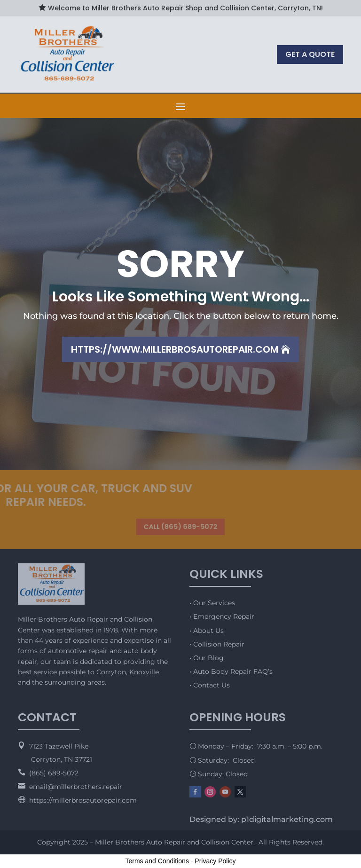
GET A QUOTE (310, 54)
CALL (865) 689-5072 (180, 527)
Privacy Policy (215, 861)
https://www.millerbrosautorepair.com (175, 349)
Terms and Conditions (157, 861)
